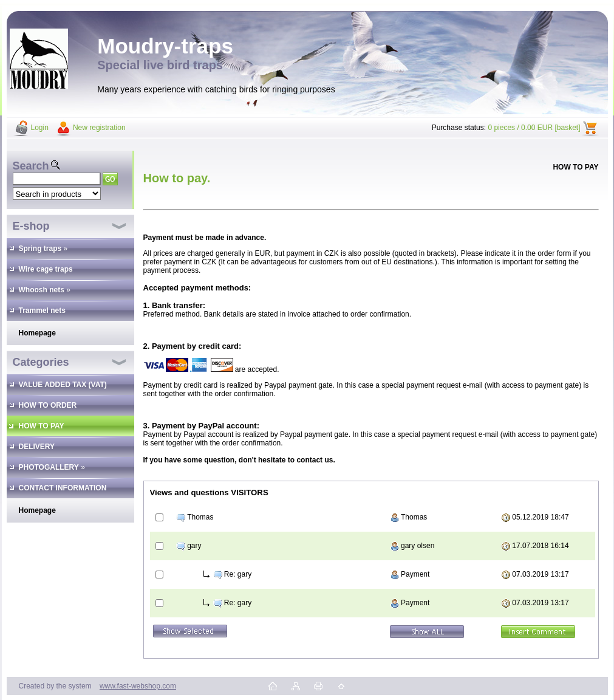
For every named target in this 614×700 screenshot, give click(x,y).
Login (40, 128)
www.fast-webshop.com (138, 686)
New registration (99, 128)
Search (31, 166)
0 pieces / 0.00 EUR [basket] (534, 128)
